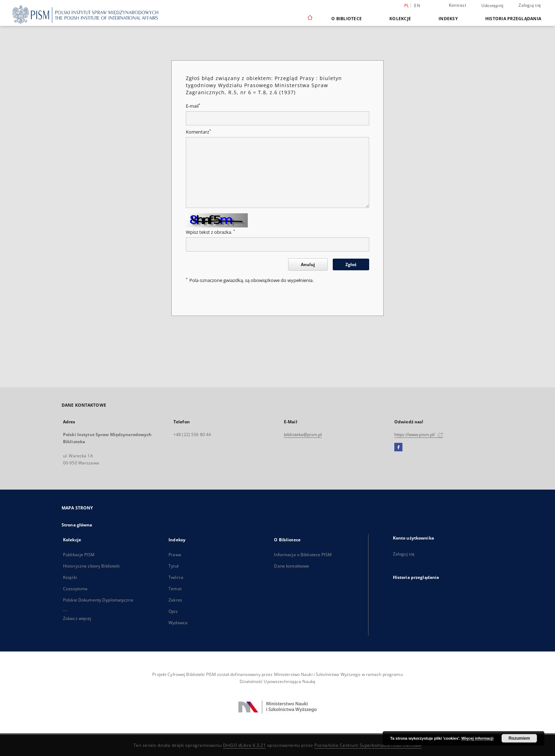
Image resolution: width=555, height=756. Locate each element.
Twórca (176, 577)
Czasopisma (75, 589)
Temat (175, 589)
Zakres (175, 600)
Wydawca (178, 623)
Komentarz (198, 132)
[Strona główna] (310, 18)
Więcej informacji (477, 738)
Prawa (175, 555)
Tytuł (173, 566)
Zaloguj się (530, 5)
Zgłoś (351, 264)
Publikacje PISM (79, 555)
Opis (173, 611)
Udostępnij (493, 6)
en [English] (417, 5)
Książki (70, 577)
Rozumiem (519, 738)
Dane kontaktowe (291, 566)
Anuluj (308, 264)
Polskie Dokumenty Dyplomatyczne (98, 600)
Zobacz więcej (77, 618)
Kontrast (457, 5)
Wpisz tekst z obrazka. (210, 232)
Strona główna (77, 525)
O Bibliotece (347, 19)
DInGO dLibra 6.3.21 (245, 745)
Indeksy (448, 19)
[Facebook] (398, 447)
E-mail (193, 106)
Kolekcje (400, 19)
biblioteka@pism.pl (303, 435)
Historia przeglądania (513, 19)
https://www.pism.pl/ (419, 435)
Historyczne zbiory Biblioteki (91, 566)
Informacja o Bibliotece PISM (303, 555)
